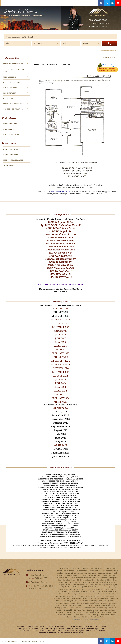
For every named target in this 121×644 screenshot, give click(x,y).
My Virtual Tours (80, 610)
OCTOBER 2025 (60, 323)
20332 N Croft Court (60, 271)
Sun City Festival (11, 82)
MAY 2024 (60, 387)
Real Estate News (93, 610)
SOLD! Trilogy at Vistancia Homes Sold (96, 605)
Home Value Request (64, 615)
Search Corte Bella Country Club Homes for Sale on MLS (77, 580)
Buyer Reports (10, 124)
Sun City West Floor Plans (87, 601)
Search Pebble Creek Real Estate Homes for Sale (88, 585)
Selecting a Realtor (13, 160)
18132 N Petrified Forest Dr (61, 259)
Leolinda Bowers (24, 12)
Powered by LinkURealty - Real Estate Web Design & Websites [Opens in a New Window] (86, 620)
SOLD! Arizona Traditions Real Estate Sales (85, 578)
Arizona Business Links (85, 612)
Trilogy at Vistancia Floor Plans (71, 605)
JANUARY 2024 (61, 402)
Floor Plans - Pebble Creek (73, 587)
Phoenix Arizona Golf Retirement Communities (81, 573)
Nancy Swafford (100, 568)
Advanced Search (108, 51)
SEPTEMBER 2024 (61, 372)
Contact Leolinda (95, 571)
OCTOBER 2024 (60, 368)
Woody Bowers (69, 571)
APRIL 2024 (60, 391)
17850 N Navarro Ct (60, 256)
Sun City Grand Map (92, 615)
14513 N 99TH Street (61, 277)
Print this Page (110, 58)
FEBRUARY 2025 (61, 353)
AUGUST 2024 (61, 376)
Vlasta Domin (77, 568)
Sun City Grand (10, 88)
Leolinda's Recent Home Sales (72, 608)
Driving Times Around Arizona (65, 612)
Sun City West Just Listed (69, 601)
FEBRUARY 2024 (61, 398)
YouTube (59, 610)
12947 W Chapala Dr (60, 231)
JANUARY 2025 (61, 357)
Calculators (85, 617)
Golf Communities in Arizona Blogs (96, 608)
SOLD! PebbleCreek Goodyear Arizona (96, 587)
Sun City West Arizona (80, 598)
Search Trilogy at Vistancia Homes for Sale (85, 603)
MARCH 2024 (60, 394)
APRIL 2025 (61, 445)
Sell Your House (11, 149)
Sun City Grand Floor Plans (95, 596)
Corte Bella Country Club (109, 578)
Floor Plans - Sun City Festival (82, 592)
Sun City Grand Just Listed (76, 596)
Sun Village (9, 98)
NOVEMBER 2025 (61, 320)
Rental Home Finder (98, 617)
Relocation (9, 129)
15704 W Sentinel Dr (60, 274)
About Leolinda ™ (65, 568)
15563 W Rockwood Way (61, 240)
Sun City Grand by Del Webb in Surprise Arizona (80, 594)
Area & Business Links (108, 610)
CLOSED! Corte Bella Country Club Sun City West (89, 582)
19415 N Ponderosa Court (60, 250)
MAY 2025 (60, 342)
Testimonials (68, 610)
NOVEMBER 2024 (61, 364)
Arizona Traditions (13, 64)
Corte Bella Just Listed (104, 580)
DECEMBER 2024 (60, 361)
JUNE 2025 (61, 338)
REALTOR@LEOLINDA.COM (61, 192)
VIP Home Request (12, 134)
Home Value (9, 165)
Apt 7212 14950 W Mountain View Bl (60, 225)
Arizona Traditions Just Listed (98, 575)
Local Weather (107, 571)
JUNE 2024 (61, 383)
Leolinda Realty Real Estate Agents (106, 612)
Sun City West (10, 93)
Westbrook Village (13, 109)
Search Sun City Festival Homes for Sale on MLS (93, 589)
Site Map (77, 617)
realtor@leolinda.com (100, 26)
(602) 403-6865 (99, 20)
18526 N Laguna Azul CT (61, 268)
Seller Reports (11, 155)
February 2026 (60, 408)
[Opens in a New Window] (101, 3)
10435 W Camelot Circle (61, 247)
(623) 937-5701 (103, 23)
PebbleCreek (9, 77)
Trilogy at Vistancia (13, 104)
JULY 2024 (61, 379)
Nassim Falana (88, 568)
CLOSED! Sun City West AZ (106, 601)
